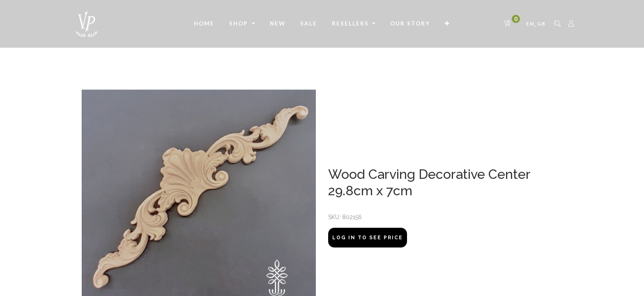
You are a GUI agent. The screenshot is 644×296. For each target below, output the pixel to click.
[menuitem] (204, 24)
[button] (447, 24)
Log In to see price (368, 238)
